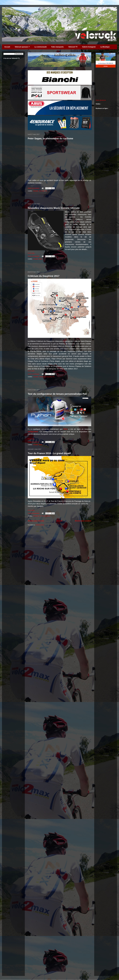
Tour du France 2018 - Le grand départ (49, 453)
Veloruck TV (73, 47)
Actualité (36, 191)
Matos (41, 259)
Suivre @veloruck (101, 100)
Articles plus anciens (83, 521)
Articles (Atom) (40, 525)
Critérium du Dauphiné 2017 (44, 276)
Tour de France (46, 516)
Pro (46, 191)
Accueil (7, 47)
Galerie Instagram (89, 47)
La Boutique (105, 47)
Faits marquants (58, 47)
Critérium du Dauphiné (45, 377)
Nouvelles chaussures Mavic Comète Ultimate (54, 208)
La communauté (41, 47)
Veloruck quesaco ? (22, 47)
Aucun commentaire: (34, 188)
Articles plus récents (36, 521)
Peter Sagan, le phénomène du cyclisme (50, 138)
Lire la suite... (32, 253)
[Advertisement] (59, 198)
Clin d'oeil (42, 191)
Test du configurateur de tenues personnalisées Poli (57, 394)
